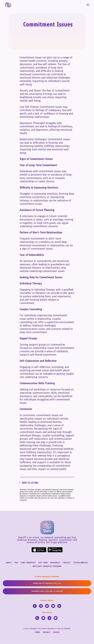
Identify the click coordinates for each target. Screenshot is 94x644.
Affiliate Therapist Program (47, 567)
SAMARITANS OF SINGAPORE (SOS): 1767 (47, 584)
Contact (67, 563)
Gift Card (43, 563)
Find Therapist (28, 563)
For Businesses (81, 563)
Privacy (47, 633)
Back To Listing (31, 483)
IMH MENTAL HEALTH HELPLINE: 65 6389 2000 (47, 591)
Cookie (56, 633)
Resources (55, 563)
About (9, 563)
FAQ (16, 563)
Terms (37, 633)
